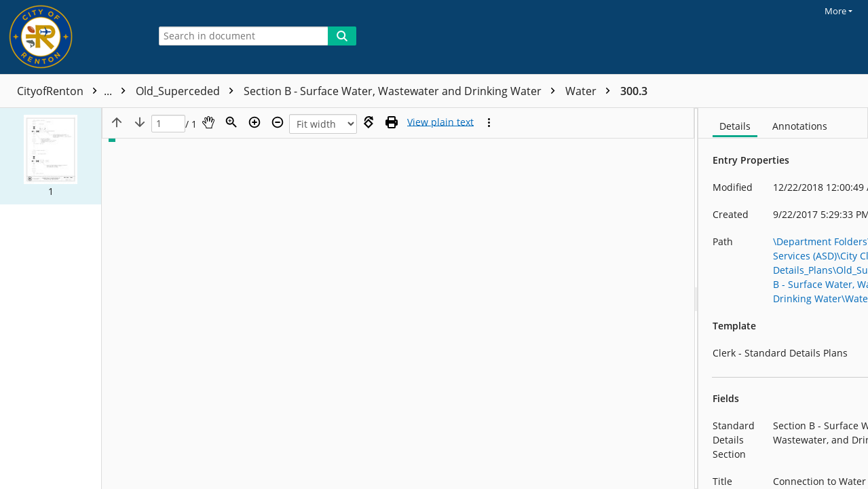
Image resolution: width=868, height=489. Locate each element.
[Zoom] (231, 122)
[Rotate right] (369, 122)
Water (733, 91)
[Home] (71, 37)
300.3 (776, 91)
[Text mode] (440, 122)
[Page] (168, 124)
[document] (783, 298)
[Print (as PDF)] (392, 122)
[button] (51, 156)
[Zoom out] (278, 122)
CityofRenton (75, 91)
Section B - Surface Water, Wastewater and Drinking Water (545, 91)
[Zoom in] (254, 122)
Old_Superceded (330, 91)
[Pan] (208, 122)
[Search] (342, 36)
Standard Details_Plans (205, 91)
